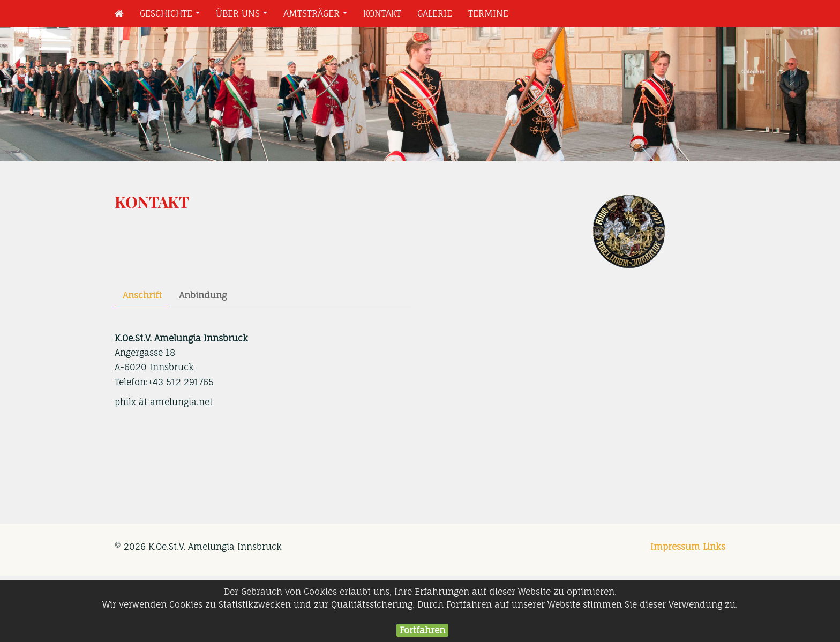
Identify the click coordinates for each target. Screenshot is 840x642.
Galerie (435, 13)
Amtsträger (317, 16)
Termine (488, 13)
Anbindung (203, 295)
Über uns (244, 16)
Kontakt (382, 13)
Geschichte (172, 16)
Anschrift (142, 295)
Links (714, 547)
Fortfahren (422, 630)
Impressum (675, 547)
